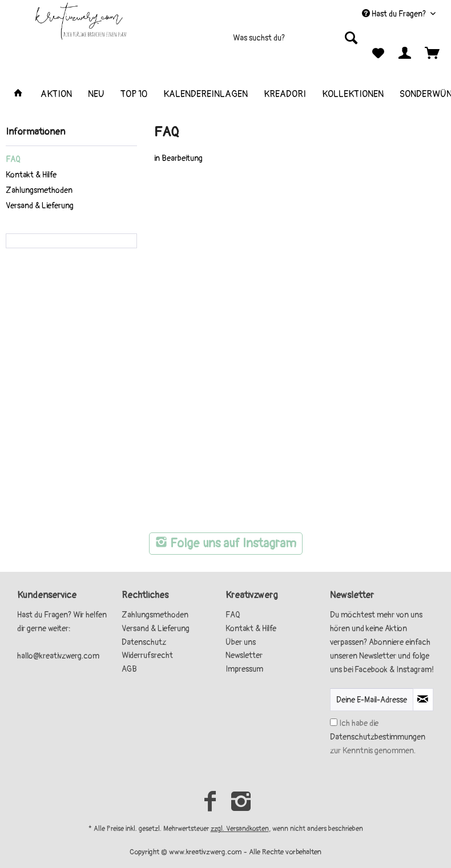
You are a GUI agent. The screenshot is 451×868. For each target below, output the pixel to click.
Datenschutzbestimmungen (378, 737)
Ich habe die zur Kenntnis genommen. (378, 737)
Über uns (241, 642)
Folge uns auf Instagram (226, 544)
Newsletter (244, 655)
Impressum (244, 669)
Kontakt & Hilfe (31, 175)
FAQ (13, 160)
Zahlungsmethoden (39, 190)
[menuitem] (250, 43)
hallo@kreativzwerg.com (58, 656)
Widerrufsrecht (147, 655)
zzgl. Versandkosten (240, 829)
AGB (129, 669)
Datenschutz (144, 642)
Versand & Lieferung (40, 206)
